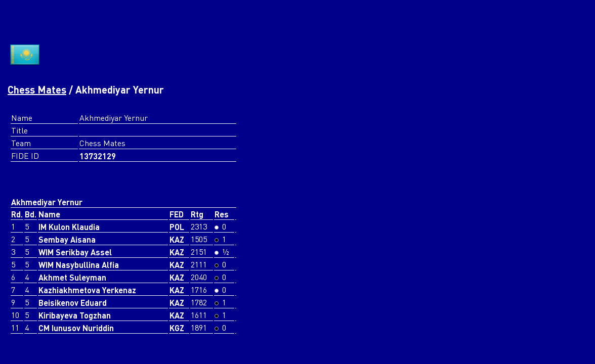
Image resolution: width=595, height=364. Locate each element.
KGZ (177, 328)
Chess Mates (37, 89)
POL (177, 227)
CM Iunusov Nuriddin (76, 328)
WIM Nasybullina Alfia (79, 265)
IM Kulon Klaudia (69, 227)
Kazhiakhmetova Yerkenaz (87, 290)
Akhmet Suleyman (72, 277)
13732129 (98, 156)
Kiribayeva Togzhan (75, 315)
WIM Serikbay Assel (75, 252)
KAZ (177, 239)
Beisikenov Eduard (73, 303)
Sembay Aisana (67, 239)
